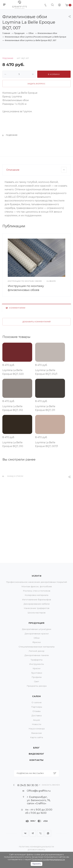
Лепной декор (36, 651)
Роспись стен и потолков (37, 591)
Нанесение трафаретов (37, 608)
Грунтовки (37, 673)
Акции (36, 720)
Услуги (37, 576)
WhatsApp (48, 833)
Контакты (36, 760)
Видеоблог (36, 754)
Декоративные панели (37, 655)
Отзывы (36, 711)
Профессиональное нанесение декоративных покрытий (36, 582)
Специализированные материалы (37, 647)
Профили (37, 677)
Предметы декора (37, 686)
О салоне (37, 702)
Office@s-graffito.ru (39, 791)
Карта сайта (36, 737)
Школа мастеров (36, 613)
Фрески (36, 642)
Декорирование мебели (37, 604)
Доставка (36, 715)
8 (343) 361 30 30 (28, 785)
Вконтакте (25, 833)
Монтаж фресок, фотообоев (37, 586)
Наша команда (37, 729)
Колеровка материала (36, 595)
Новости (36, 724)
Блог (36, 748)
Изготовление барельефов (36, 600)
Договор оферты (36, 850)
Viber (40, 833)
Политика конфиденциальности (37, 847)
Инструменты (36, 664)
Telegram (33, 833)
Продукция (36, 623)
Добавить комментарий (37, 362)
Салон (36, 696)
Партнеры (37, 707)
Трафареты (36, 660)
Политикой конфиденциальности (48, 859)
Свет (36, 681)
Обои (37, 638)
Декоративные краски (37, 634)
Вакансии (36, 733)
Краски (36, 668)
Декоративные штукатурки (36, 629)
